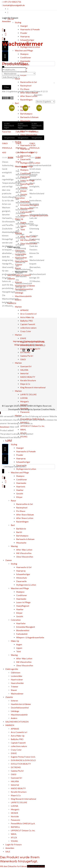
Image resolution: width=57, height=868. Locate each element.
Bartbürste (21, 529)
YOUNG (24, 437)
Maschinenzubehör (19, 715)
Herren (11, 19)
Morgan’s (15, 809)
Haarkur (20, 490)
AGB (32, 345)
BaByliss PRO (17, 739)
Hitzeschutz (22, 578)
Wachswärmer (17, 694)
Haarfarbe (21, 623)
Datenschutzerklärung (34, 341)
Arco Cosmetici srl (19, 732)
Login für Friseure (14, 845)
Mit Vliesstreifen (24, 553)
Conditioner (26, 58)
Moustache (21, 543)
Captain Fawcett (18, 743)
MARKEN (10, 725)
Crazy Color (16, 750)
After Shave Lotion (25, 518)
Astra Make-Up (18, 736)
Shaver (14, 690)
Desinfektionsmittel (20, 708)
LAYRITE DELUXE (19, 802)
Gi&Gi (14, 774)
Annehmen (5, 427)
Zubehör (9, 697)
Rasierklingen (22, 522)
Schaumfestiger (27, 40)
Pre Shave (21, 511)
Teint (19, 651)
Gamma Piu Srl (17, 771)
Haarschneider (17, 683)
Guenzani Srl (16, 778)
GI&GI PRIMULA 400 (7, 148)
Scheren (14, 701)
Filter (7, 87)
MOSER (14, 813)
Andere (14, 718)
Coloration (16, 620)
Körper (19, 497)
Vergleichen (9, 138)
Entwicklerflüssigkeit (26, 627)
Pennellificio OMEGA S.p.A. (23, 823)
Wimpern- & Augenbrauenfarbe (30, 637)
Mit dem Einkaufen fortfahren (13, 866)
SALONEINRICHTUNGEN (17, 722)
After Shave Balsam (25, 515)
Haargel (20, 448)
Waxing (14, 546)
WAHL (23, 430)
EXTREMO (16, 767)
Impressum (18, 341)
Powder (24, 33)
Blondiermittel (23, 630)
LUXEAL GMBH (26, 406)
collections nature (19, 746)
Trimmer (15, 687)
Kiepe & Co (16, 795)
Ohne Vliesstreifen (25, 557)
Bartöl (19, 532)
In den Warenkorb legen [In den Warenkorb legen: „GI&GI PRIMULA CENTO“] (36, 126)
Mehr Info (14, 427)
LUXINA (14, 806)
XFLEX (14, 837)
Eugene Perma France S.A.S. (23, 757)
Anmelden (10, 848)
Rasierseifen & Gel (25, 504)
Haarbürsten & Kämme (21, 704)
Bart (13, 525)
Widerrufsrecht (21, 345)
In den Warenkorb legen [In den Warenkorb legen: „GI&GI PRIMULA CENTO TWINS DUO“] (23, 126)
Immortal (15, 785)
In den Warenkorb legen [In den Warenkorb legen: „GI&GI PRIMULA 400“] (9, 126)
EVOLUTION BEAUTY (21, 764)
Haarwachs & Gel (24, 567)
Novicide (15, 816)
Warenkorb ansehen (36, 866)
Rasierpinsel (22, 508)
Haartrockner (17, 680)
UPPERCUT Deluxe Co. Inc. (32, 426)
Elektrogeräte (12, 669)
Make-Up (15, 641)
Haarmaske (25, 61)
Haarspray (25, 36)
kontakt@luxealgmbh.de (13, 5)
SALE (8, 852)
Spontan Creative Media (44, 409)
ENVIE (14, 753)
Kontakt (39, 345)
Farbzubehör (22, 634)
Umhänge (15, 711)
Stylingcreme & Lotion (26, 469)
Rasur (13, 501)
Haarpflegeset (23, 606)
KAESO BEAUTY (18, 788)
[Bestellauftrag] (45, 102)
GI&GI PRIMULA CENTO (34, 148)
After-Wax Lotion (24, 550)
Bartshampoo (22, 536)
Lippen (19, 648)
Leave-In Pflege (23, 602)
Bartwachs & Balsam (25, 539)
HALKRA (15, 781)
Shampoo (24, 54)
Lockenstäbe (16, 676)
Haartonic (21, 487)
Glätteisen (16, 673)
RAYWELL (15, 827)
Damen (9, 560)
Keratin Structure (19, 792)
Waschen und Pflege (24, 50)
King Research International (23, 799)
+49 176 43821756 (12, 2)
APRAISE (15, 729)
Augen (19, 644)
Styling (14, 444)
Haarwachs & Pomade (30, 29)
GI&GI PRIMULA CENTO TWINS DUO (21, 152)
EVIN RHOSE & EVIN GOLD (23, 760)
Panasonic (25, 412)
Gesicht (20, 494)
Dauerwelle (21, 465)
